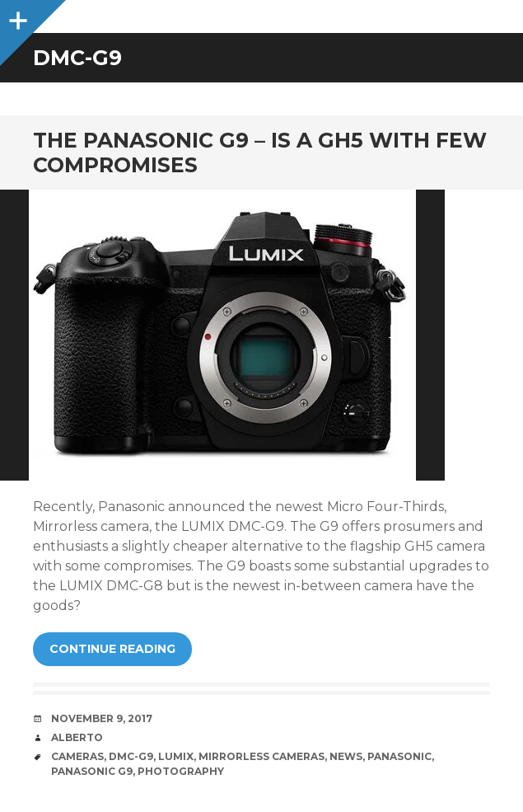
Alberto (77, 737)
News (346, 756)
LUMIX (176, 756)
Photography (181, 771)
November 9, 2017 (102, 718)
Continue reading (112, 649)
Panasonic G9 (92, 771)
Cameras (77, 756)
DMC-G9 (131, 756)
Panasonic (399, 756)
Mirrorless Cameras (261, 756)
